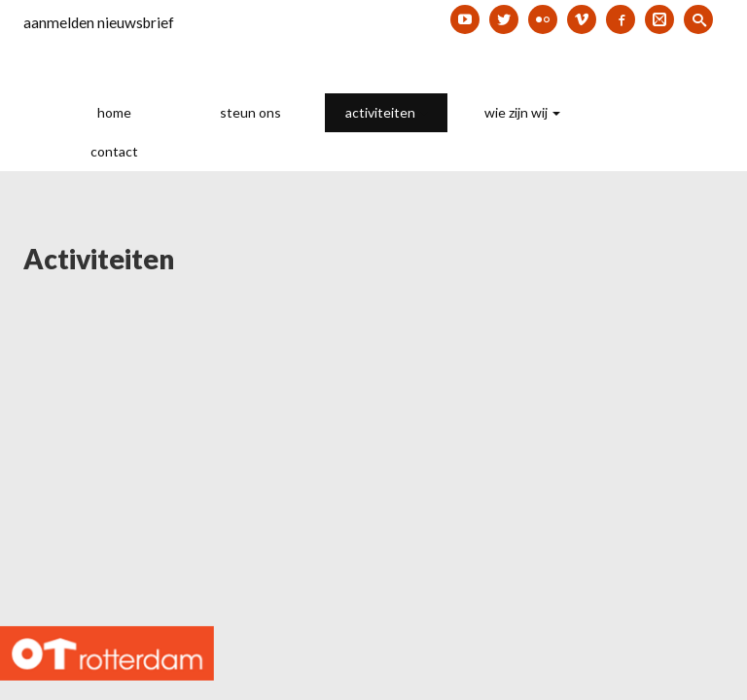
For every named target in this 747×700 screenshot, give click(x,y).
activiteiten (387, 112)
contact (114, 151)
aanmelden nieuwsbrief (99, 22)
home (114, 112)
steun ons (250, 112)
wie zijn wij (522, 112)
